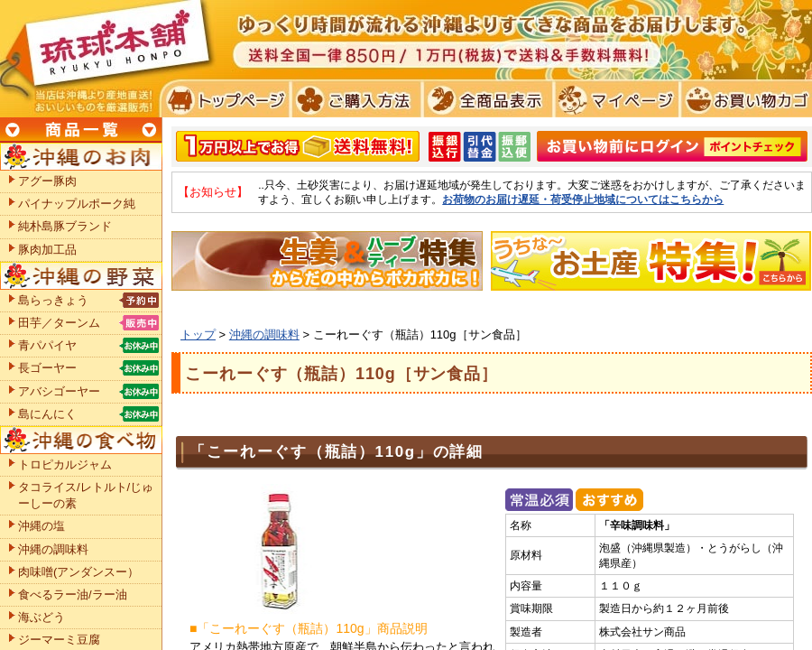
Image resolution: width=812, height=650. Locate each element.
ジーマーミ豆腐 (59, 640)
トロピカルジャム (65, 464)
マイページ (614, 99)
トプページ (224, 99)
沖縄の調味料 (264, 334)
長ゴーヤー (47, 368)
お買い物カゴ (744, 99)
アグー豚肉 (47, 181)
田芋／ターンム (59, 323)
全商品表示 (484, 99)
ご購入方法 (354, 99)
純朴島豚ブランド (65, 226)
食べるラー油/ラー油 (73, 594)
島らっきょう (53, 300)
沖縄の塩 (42, 526)
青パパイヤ (47, 345)
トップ (198, 334)
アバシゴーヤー (59, 391)
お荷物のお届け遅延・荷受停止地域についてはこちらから (583, 199)
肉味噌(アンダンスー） (78, 572)
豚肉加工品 (47, 250)
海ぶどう (42, 617)
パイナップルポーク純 (77, 204)
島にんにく (47, 414)
